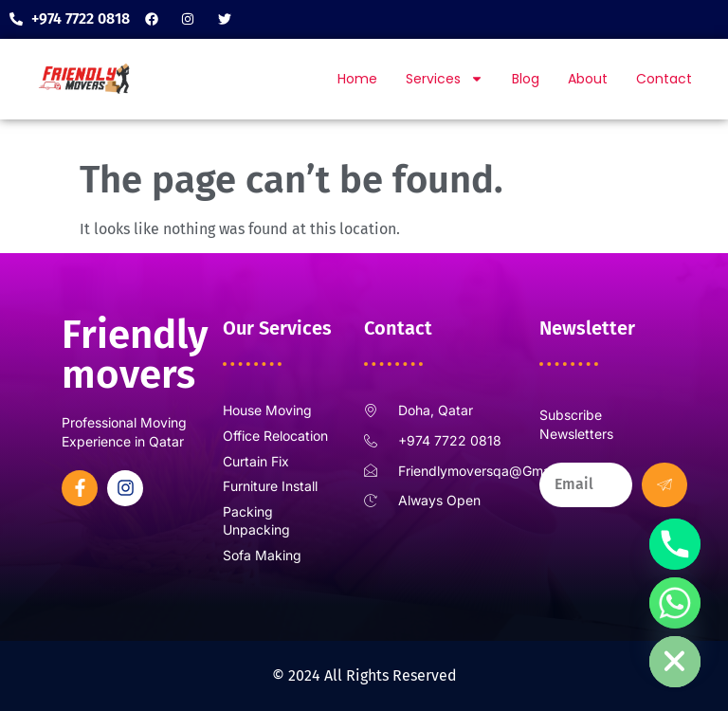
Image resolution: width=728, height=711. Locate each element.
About (588, 79)
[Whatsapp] (675, 603)
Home (357, 79)
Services (445, 79)
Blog (526, 79)
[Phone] (675, 544)
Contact (664, 79)
